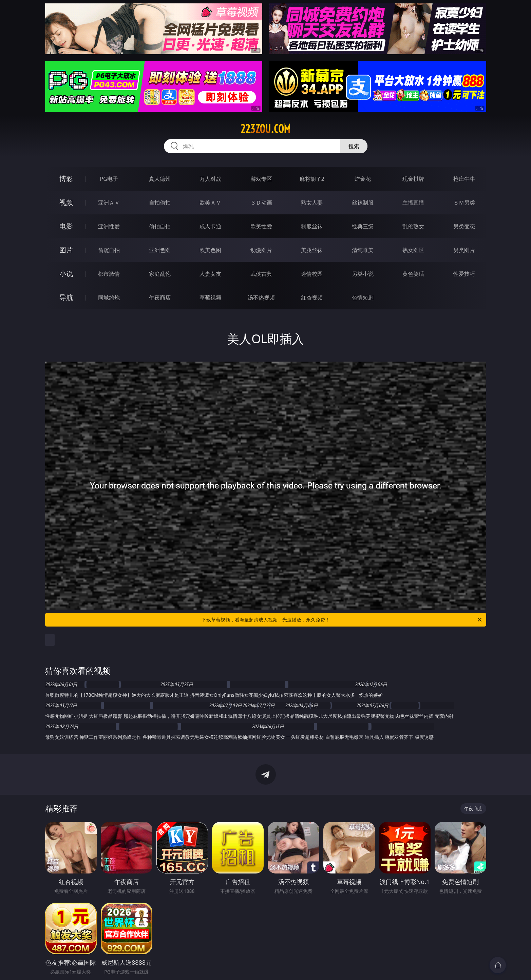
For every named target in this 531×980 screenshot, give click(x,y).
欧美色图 (210, 250)
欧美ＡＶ (210, 203)
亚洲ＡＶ (109, 203)
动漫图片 (261, 250)
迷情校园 (312, 274)
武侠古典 (261, 274)
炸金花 (363, 179)
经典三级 (363, 226)
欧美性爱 (261, 226)
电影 (66, 226)
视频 (66, 202)
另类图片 (464, 250)
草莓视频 (210, 297)
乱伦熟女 (413, 226)
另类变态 (464, 226)
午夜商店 (160, 297)
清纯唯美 (363, 250)
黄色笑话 (413, 274)
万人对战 (210, 179)
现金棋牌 (413, 179)
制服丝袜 (312, 226)
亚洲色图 (160, 250)
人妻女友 (210, 274)
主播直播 (413, 203)
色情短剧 (363, 297)
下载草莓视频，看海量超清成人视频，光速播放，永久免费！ (342, 620)
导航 (66, 297)
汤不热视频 (261, 297)
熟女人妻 (312, 203)
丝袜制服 (363, 203)
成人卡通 (210, 226)
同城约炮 (109, 297)
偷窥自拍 (109, 250)
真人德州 (160, 179)
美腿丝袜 (312, 250)
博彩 (66, 179)
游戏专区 (261, 179)
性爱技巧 (464, 274)
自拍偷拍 (160, 203)
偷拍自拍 (160, 226)
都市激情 (109, 274)
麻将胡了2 (312, 179)
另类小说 (363, 274)
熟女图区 (413, 250)
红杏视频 (312, 297)
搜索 (354, 146)
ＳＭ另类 (464, 203)
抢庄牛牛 (464, 179)
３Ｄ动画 (261, 203)
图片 (66, 250)
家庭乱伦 (160, 274)
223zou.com (265, 129)
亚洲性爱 (109, 226)
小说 (66, 274)
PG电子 (109, 179)
